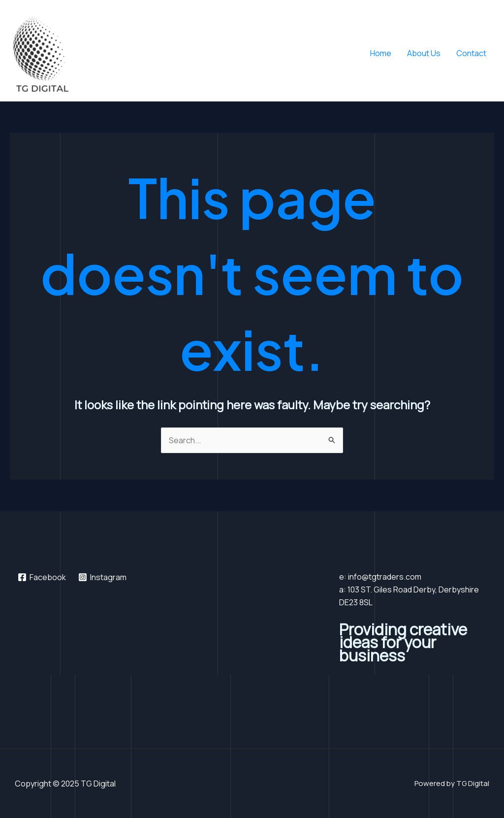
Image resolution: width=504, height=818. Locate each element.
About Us (424, 53)
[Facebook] (42, 577)
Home (381, 53)
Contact (471, 53)
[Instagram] (103, 577)
